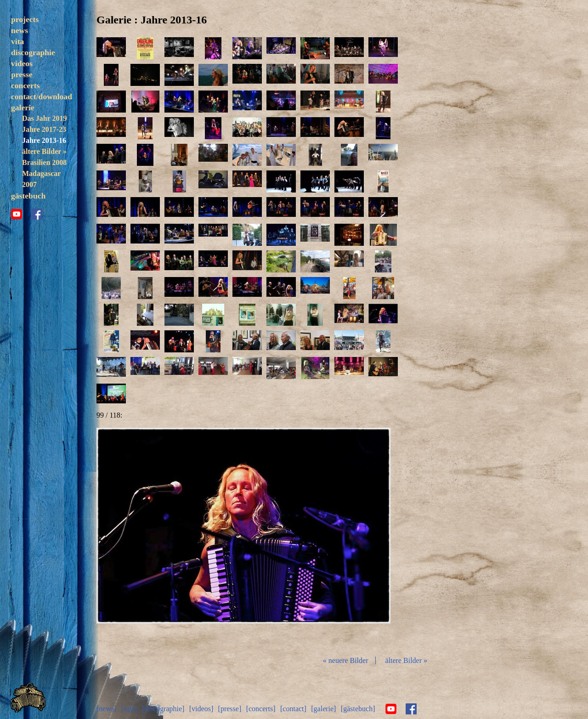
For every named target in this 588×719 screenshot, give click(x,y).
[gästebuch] (358, 709)
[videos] (201, 709)
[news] (107, 709)
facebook (37, 214)
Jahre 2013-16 (44, 140)
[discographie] (163, 709)
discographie (33, 52)
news (20, 30)
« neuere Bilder (346, 660)
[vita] (129, 709)
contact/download (42, 96)
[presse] (230, 709)
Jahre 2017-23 (44, 129)
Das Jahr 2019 (44, 118)
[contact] (293, 709)
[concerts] (261, 709)
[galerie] (323, 709)
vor (342, 538)
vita (17, 41)
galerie (23, 108)
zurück (145, 538)
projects (25, 19)
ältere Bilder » (44, 151)
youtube (17, 214)
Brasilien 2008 (44, 162)
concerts (25, 85)
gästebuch (28, 196)
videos (22, 63)
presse (22, 74)
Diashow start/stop (243, 538)
